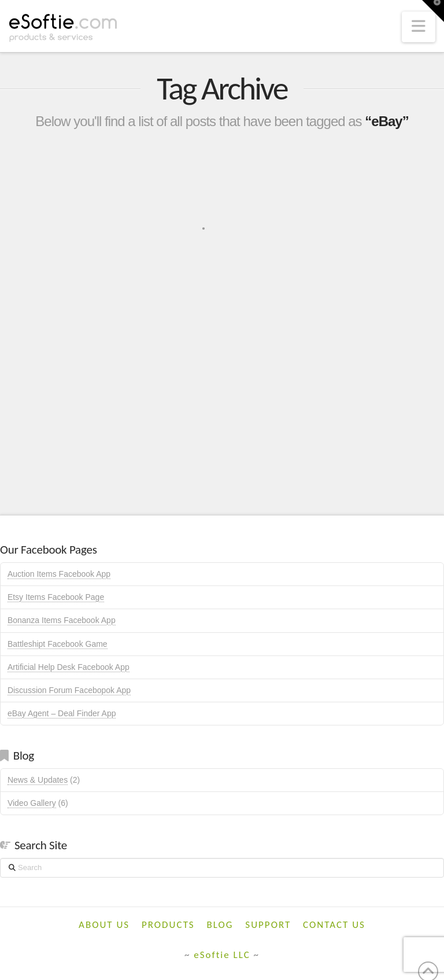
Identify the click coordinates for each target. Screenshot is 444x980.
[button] (419, 27)
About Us (104, 925)
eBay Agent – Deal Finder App (62, 713)
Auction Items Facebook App (59, 574)
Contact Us (334, 925)
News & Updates (38, 780)
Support (268, 925)
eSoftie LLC (222, 955)
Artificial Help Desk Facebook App (69, 667)
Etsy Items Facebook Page (56, 597)
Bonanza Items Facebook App (62, 620)
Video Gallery (32, 803)
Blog (220, 925)
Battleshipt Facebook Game (58, 644)
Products (168, 925)
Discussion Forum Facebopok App (69, 690)
